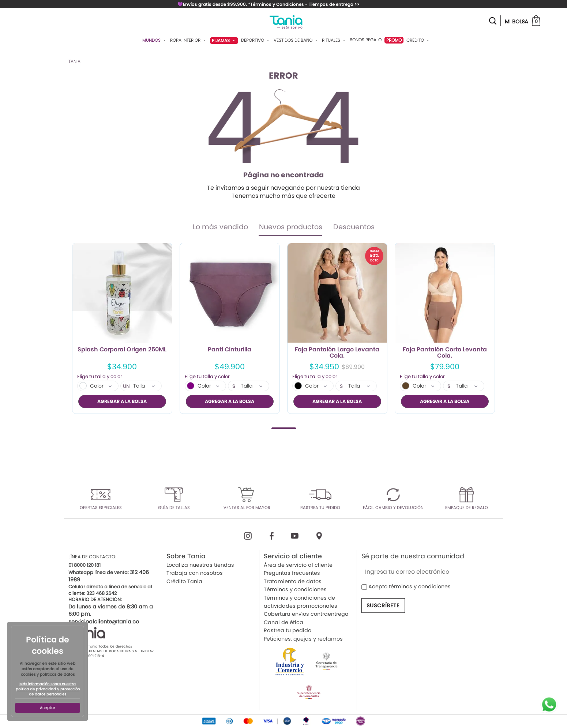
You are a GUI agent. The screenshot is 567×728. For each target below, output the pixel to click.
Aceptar (48, 708)
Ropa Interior (189, 40)
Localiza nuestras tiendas (200, 565)
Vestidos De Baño (296, 40)
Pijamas (224, 40)
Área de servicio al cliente (298, 565)
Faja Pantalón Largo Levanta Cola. (337, 353)
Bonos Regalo (366, 40)
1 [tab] (284, 428)
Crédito (418, 40)
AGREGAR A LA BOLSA (122, 401)
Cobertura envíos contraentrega (306, 614)
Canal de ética (283, 622)
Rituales (334, 40)
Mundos (155, 40)
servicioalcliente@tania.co (104, 621)
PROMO (394, 40)
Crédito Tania (184, 581)
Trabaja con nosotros (195, 573)
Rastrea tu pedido (288, 630)
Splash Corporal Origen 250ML (122, 350)
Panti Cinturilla (230, 350)
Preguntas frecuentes (292, 573)
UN (126, 386)
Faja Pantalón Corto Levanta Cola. (445, 353)
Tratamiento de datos (293, 581)
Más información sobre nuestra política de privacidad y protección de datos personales (48, 689)
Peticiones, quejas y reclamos (303, 638)
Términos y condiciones (295, 589)
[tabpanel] (122, 328)
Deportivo (256, 40)
